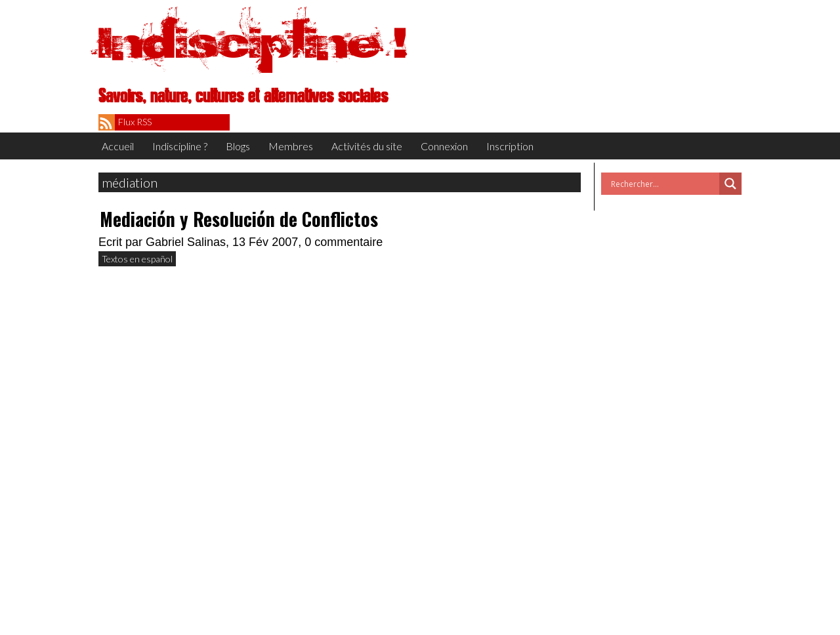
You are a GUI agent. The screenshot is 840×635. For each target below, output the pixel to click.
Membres (291, 146)
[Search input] (663, 184)
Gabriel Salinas (186, 242)
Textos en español (137, 259)
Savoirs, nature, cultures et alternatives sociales (243, 96)
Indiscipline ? (180, 146)
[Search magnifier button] (730, 184)
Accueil (118, 146)
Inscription (510, 146)
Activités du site (367, 146)
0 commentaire (344, 242)
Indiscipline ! (253, 43)
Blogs (238, 146)
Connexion (444, 146)
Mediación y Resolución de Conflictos (239, 219)
